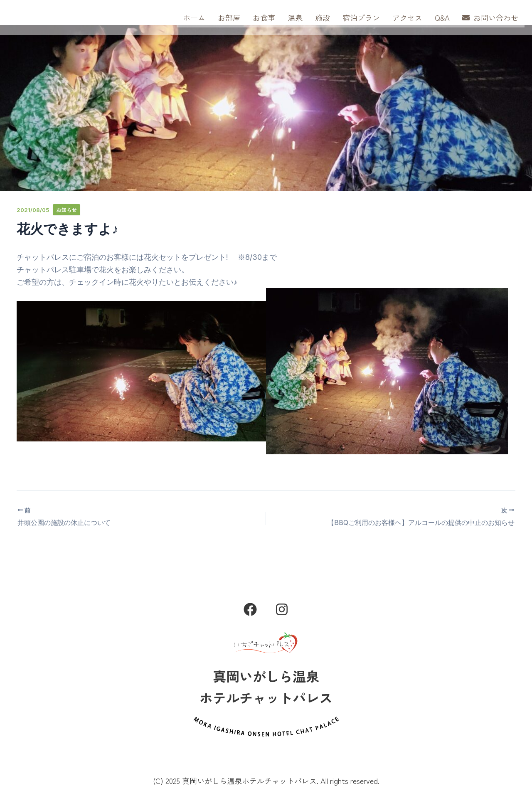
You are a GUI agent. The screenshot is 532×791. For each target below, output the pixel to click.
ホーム (194, 17)
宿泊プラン (361, 17)
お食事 (264, 17)
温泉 (295, 17)
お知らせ (67, 210)
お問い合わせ (490, 17)
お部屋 (229, 17)
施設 (323, 17)
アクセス (407, 17)
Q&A (442, 17)
